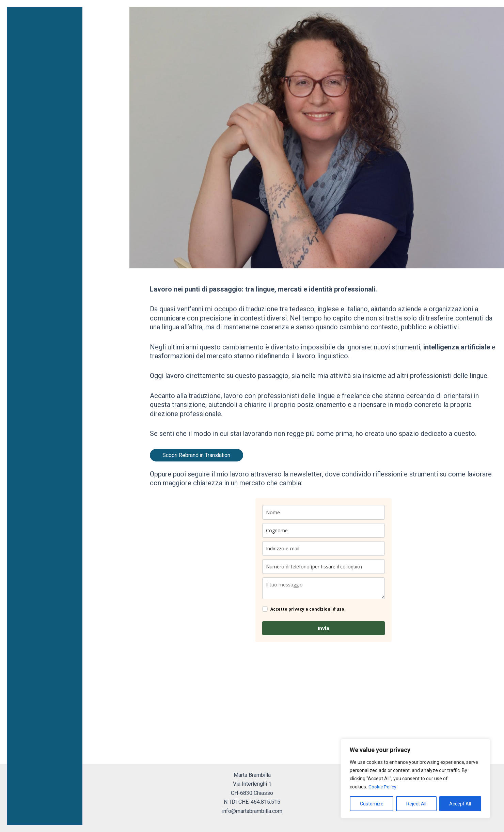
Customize (372, 804)
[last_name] (324, 530)
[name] (324, 512)
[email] (324, 548)
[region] (415, 779)
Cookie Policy (383, 787)
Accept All (460, 804)
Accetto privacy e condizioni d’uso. (308, 609)
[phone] (324, 567)
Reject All (416, 804)
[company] (324, 588)
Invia (324, 628)
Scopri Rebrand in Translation (198, 455)
